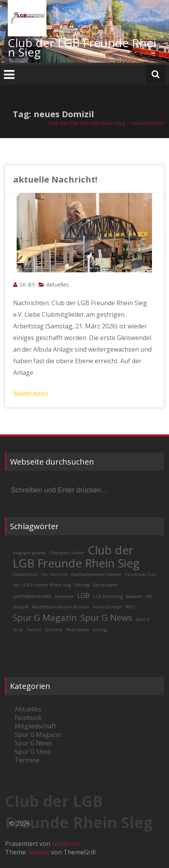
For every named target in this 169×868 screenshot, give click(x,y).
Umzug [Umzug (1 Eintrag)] (100, 630)
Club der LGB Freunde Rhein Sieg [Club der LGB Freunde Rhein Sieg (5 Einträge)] (76, 557)
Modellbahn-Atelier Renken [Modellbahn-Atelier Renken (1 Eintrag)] (61, 607)
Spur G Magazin (38, 735)
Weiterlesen (31, 393)
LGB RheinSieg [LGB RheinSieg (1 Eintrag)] (108, 596)
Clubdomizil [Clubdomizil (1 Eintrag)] (25, 574)
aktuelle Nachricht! (55, 179)
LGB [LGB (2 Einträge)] (84, 595)
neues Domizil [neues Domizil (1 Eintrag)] (107, 607)
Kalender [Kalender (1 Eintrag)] (64, 596)
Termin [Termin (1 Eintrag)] (34, 630)
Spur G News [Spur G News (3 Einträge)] (106, 618)
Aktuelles (58, 284)
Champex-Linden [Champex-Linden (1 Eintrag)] (67, 553)
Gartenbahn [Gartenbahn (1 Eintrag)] (105, 585)
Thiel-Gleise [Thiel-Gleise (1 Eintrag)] (77, 630)
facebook (28, 718)
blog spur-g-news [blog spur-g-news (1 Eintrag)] (29, 553)
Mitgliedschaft (35, 726)
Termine (27, 760)
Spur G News (33, 743)
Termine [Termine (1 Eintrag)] (54, 630)
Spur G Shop (33, 752)
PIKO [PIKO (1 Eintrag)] (130, 607)
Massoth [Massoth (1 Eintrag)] (134, 596)
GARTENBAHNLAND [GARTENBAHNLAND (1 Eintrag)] (32, 596)
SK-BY (27, 284)
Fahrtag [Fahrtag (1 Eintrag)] (82, 585)
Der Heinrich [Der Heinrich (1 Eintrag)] (54, 574)
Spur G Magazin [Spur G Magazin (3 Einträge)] (45, 618)
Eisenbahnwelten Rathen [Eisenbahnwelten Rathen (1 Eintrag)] (96, 574)
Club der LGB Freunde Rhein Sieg (82, 47)
